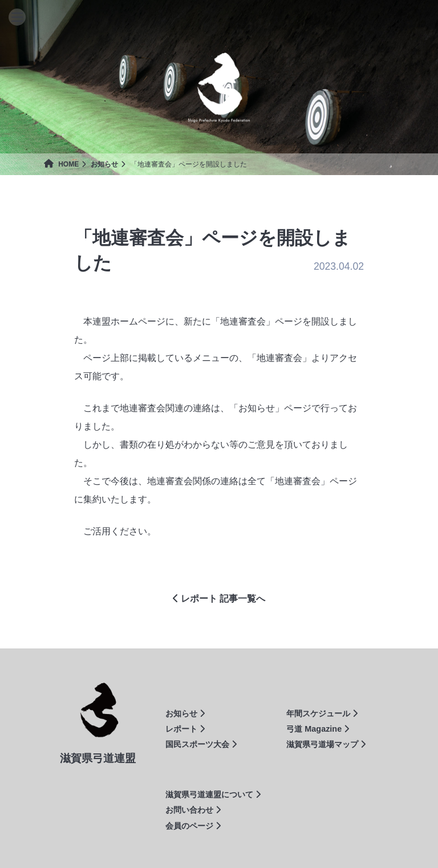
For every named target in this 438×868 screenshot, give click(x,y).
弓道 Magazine (318, 729)
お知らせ (104, 164)
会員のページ (193, 826)
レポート (185, 729)
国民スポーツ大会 (201, 744)
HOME (61, 164)
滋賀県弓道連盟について (213, 794)
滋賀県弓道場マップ (326, 744)
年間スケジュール (322, 713)
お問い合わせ (193, 810)
